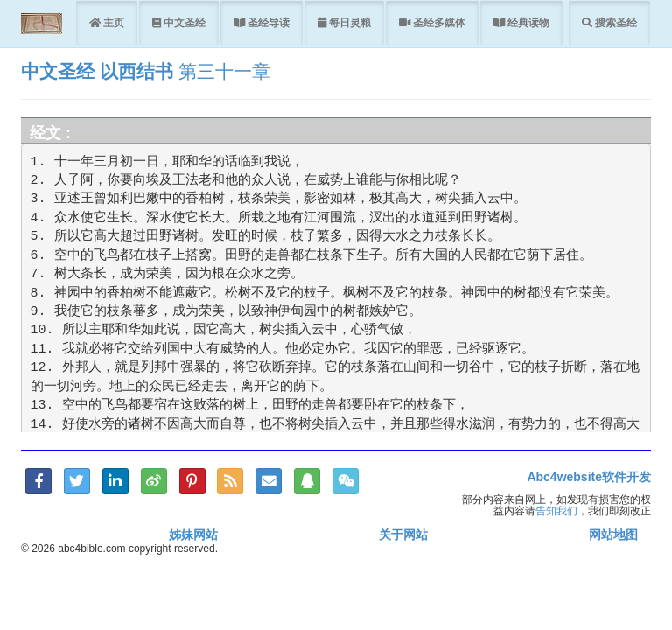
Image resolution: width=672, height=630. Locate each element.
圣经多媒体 (438, 22)
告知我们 (556, 511)
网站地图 (613, 535)
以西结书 (136, 71)
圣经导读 (267, 22)
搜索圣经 (615, 22)
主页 (112, 22)
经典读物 (527, 22)
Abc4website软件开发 (589, 477)
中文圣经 (183, 22)
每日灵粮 (349, 22)
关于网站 (403, 535)
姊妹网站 (193, 535)
